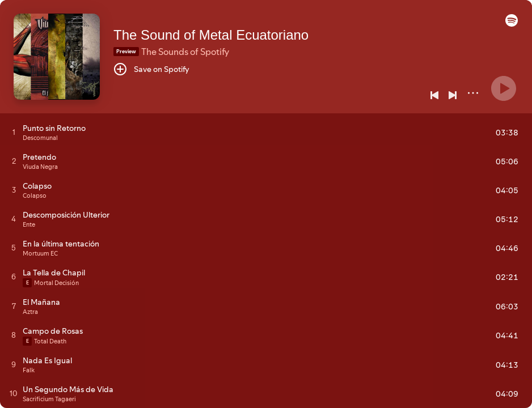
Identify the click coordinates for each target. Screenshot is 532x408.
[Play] (504, 88)
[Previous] (434, 95)
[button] (512, 24)
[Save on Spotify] (151, 69)
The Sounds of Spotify (185, 52)
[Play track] (14, 132)
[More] (473, 93)
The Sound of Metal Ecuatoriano (211, 35)
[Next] (453, 95)
